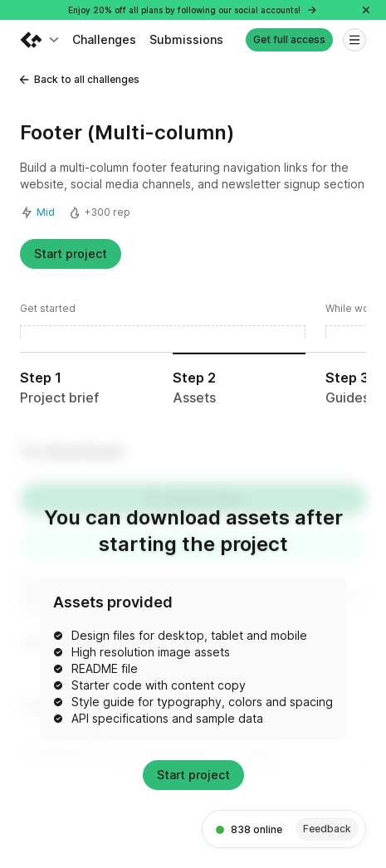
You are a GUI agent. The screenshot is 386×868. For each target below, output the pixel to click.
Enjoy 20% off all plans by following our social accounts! (193, 10)
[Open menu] (354, 40)
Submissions (186, 39)
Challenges (104, 39)
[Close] (366, 10)
